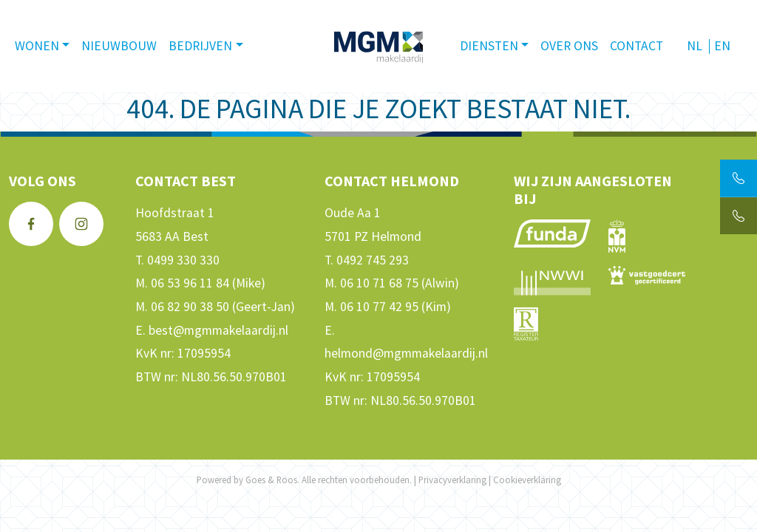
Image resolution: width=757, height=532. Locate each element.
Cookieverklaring (527, 480)
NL (695, 46)
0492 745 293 (373, 260)
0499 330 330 (183, 260)
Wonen (37, 46)
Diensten (489, 46)
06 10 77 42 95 (379, 307)
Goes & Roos (271, 480)
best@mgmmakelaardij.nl (218, 330)
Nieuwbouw (119, 46)
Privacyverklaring (452, 480)
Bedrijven (200, 46)
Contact (637, 46)
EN (722, 46)
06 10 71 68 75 (379, 283)
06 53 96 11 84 (190, 283)
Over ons (569, 46)
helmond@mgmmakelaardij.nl (406, 353)
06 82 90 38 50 (190, 307)
